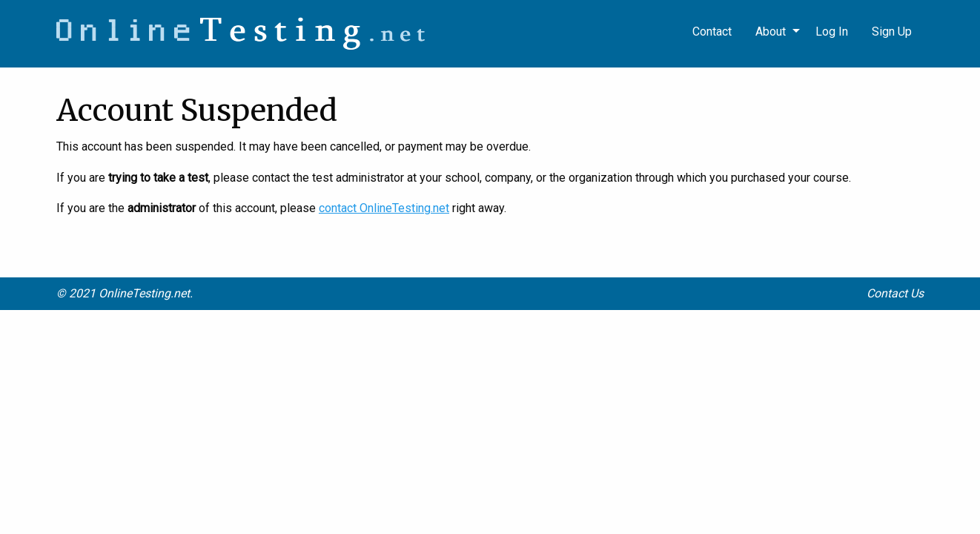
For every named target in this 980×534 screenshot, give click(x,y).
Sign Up (892, 32)
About (771, 32)
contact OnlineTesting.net (384, 208)
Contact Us (895, 293)
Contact (712, 32)
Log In (832, 32)
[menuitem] (892, 32)
